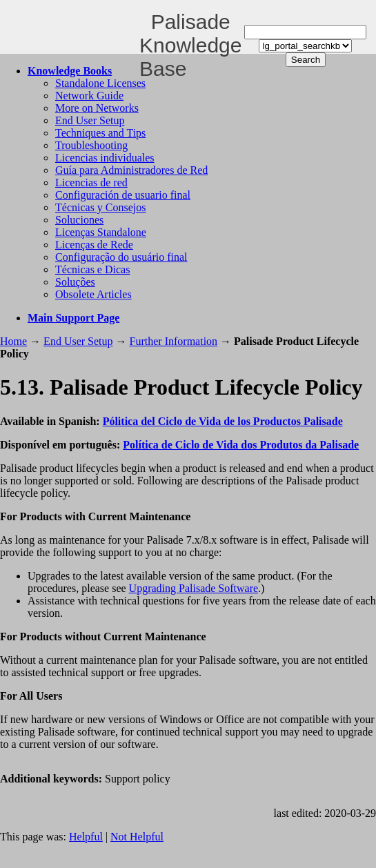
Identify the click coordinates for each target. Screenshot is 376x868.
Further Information (174, 341)
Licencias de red (91, 183)
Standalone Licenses (100, 83)
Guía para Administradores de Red (131, 170)
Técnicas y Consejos (101, 207)
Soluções (75, 282)
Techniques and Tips (100, 133)
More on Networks (97, 108)
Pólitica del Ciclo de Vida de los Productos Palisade (223, 421)
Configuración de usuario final (123, 195)
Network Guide (89, 96)
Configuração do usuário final (121, 257)
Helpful (86, 837)
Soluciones (79, 220)
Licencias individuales (105, 158)
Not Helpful (137, 837)
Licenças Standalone (101, 232)
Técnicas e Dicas (92, 269)
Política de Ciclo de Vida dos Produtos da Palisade (241, 445)
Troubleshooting (91, 145)
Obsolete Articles (93, 294)
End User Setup (90, 120)
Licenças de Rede (94, 245)
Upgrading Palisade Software (194, 588)
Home (13, 341)
